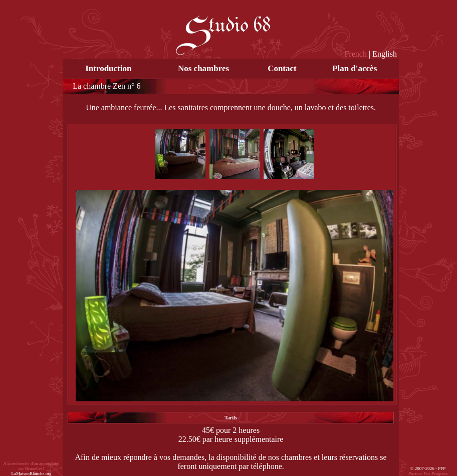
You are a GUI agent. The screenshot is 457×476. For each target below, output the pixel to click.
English (385, 54)
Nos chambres (203, 68)
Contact (282, 68)
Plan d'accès (355, 68)
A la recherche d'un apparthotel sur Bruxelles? (32, 468)
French (355, 54)
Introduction (108, 68)
